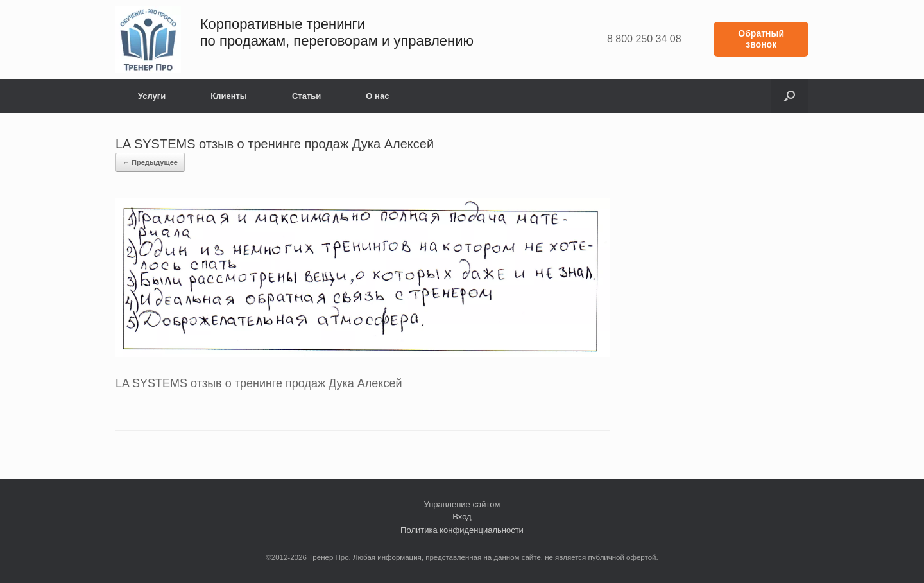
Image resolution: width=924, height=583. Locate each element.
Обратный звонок (761, 39)
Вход (462, 517)
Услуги (152, 96)
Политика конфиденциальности (462, 530)
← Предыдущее (150, 162)
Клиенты (229, 96)
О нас (377, 96)
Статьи (306, 96)
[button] (790, 96)
